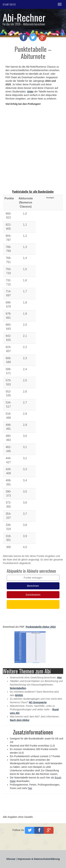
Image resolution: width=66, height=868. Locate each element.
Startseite (9, 4)
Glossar (11, 859)
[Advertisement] (33, 148)
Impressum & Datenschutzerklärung (39, 859)
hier (22, 774)
